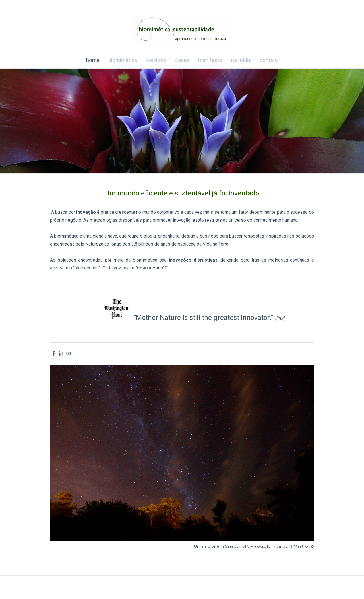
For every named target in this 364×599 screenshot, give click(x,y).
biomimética (123, 60)
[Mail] (69, 354)
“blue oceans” (87, 268)
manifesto (210, 60)
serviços (156, 60)
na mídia (241, 60)
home (93, 60)
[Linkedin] (61, 354)
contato (269, 60)
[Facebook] (54, 354)
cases (182, 60)
